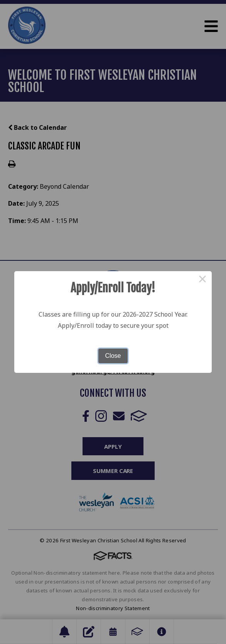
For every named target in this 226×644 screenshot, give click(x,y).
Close (113, 356)
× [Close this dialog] (202, 280)
